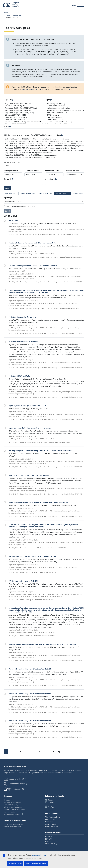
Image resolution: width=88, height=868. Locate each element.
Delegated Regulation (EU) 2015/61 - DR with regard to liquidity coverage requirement (44, 139)
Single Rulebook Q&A (14, 15)
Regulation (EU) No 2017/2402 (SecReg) (23, 113)
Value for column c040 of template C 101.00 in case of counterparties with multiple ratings (42, 644)
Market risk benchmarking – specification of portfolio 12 (30, 721)
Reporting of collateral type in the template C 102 (27, 405)
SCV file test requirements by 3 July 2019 (23, 581)
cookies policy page (39, 855)
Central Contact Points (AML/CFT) (65, 122)
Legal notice (50, 822)
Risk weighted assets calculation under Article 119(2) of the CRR (32, 556)
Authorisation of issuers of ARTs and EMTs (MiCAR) (65, 110)
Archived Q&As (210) (63, 193)
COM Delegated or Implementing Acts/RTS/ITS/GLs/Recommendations (32, 135)
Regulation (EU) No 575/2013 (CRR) (23, 104)
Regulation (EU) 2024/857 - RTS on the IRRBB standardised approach (44, 155)
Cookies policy (51, 824)
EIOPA (48, 837)
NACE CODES (13, 221)
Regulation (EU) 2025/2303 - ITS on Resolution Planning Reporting (44, 157)
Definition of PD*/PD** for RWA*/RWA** (23, 342)
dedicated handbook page (32, 89)
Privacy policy (50, 819)
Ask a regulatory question (13, 807)
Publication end (72, 170)
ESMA (47, 839)
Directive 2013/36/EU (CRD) (23, 106)
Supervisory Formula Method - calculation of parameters (30, 428)
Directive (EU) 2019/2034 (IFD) (23, 117)
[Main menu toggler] (78, 6)
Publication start (52, 170)
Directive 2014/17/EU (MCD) (23, 120)
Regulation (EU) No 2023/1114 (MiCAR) (23, 110)
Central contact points (65, 120)
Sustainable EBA (14, 789)
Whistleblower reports (12, 814)
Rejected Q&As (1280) (46, 193)
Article (6, 127)
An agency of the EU (14, 779)
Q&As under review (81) (28, 193)
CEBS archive (50, 844)
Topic (47, 100)
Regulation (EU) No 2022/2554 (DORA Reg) (23, 108)
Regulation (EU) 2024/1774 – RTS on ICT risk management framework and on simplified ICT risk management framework (44, 150)
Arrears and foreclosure (65, 106)
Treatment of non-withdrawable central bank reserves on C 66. (32, 243)
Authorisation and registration (65, 108)
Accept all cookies (15, 863)
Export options (9, 198)
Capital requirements (65, 117)
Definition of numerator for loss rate (22, 317)
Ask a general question (12, 802)
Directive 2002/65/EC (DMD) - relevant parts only (23, 122)
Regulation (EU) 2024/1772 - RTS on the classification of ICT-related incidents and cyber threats (44, 148)
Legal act (7, 100)
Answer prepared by (12, 162)
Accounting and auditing (65, 104)
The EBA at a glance (53, 817)
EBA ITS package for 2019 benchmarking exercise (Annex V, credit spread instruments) (40, 451)
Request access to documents (15, 809)
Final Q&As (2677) (11, 193)
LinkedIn (51, 802)
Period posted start (11, 170)
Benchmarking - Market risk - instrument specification (29, 475)
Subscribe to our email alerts (14, 824)
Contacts (7, 800)
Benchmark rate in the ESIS (65, 113)
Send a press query (11, 805)
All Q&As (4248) (78, 193)
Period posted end (32, 170)
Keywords (7, 179)
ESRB (47, 841)
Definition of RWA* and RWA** (20, 376)
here (70, 89)
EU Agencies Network (14, 784)
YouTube (51, 807)
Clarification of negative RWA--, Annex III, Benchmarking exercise (33, 266)
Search (7, 188)
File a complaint (9, 812)
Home (6, 13)
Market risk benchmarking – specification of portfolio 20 (30, 669)
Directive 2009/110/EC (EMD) (23, 115)
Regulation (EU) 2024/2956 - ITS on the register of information (44, 153)
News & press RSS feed (12, 827)
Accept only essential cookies (36, 863)
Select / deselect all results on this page (21, 206)
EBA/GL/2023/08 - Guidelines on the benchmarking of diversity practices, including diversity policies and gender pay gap (44, 141)
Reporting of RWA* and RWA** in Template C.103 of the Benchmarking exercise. (38, 502)
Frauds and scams (52, 827)
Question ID (50, 179)
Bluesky (51, 800)
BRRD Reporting (65, 115)
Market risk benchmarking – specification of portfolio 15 (30, 694)
